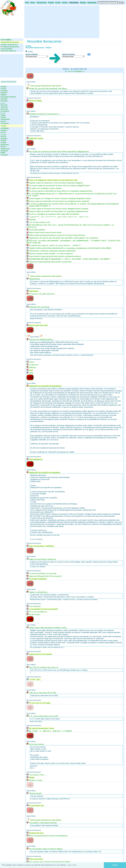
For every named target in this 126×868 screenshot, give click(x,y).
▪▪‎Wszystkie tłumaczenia (10, 42)
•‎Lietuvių (4, 130)
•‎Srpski (3, 117)
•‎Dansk (3, 121)
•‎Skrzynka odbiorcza (8, 51)
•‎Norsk (3, 132)
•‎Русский (4, 105)
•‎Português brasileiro (8, 97)
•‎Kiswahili (4, 155)
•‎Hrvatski (4, 138)
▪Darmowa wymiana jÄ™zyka (9, 82)
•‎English (3, 87)
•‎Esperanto (5, 145)
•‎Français (4, 91)
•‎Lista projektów (6, 49)
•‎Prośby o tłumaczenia (9, 45)
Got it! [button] (115, 865)
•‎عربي (3, 103)
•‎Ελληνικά (4, 109)
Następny (79, 71)
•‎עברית (3, 113)
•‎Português (5, 123)
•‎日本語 (3, 141)
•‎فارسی (3, 134)
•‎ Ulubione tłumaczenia (10, 47)
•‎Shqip (3, 115)
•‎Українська (5, 149)
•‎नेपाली (3, 153)
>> (84, 71)
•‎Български (5, 111)
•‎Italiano (3, 95)
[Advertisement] (62, 22)
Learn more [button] (72, 865)
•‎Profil (6, 40)
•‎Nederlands (5, 119)
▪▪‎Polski (3, 126)
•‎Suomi (3, 136)
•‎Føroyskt (4, 151)
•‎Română (4, 101)
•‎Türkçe (3, 89)
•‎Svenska (4, 107)
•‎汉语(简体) (5, 128)
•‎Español (4, 93)
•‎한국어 (3, 147)
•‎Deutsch (4, 99)
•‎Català (3, 143)
